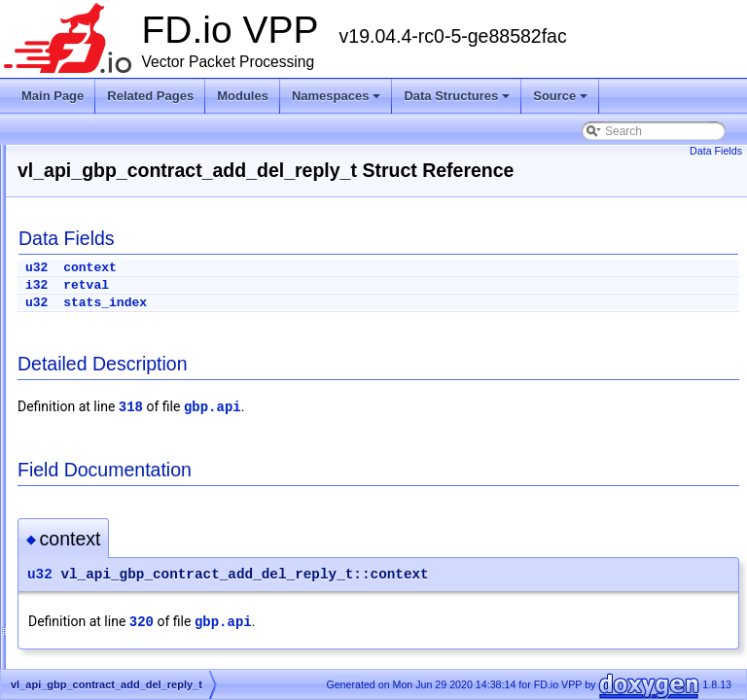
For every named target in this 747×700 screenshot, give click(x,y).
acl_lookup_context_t (119, 647)
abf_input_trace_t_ (112, 484)
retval (329, 308)
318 (374, 430)
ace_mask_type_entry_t (126, 554)
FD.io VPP (45, 157)
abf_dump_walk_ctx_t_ (124, 461)
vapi (75, 414)
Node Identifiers (74, 297)
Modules (243, 96)
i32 (280, 308)
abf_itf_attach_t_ (107, 507)
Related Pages (150, 96)
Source (562, 101)
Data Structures (458, 101)
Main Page (53, 96)
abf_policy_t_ (99, 531)
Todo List (56, 274)
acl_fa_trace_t (101, 601)
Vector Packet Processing (100, 181)
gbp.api (456, 430)
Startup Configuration (88, 251)
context (333, 290)
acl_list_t (87, 624)
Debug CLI (61, 227)
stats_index (348, 325)
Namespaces (338, 101)
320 (385, 645)
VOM (77, 437)
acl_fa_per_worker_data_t (132, 577)
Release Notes (71, 204)
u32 (280, 290)
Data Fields (716, 151)
